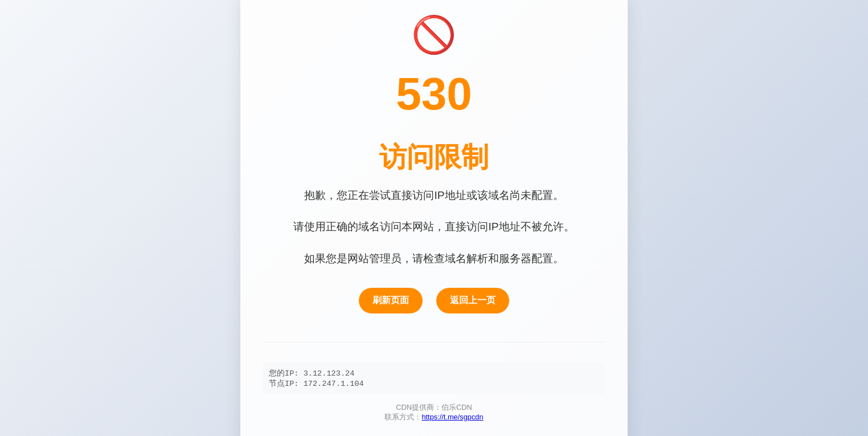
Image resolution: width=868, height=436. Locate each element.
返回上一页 (473, 299)
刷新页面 (391, 299)
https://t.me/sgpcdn (452, 418)
